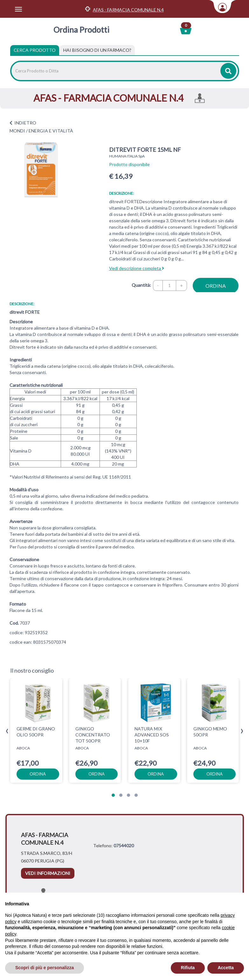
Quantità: (141, 285)
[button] (113, 795)
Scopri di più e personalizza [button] (45, 968)
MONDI (17, 131)
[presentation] (7, 731)
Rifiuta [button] (188, 968)
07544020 (124, 846)
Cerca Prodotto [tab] (35, 50)
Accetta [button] (226, 968)
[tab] (97, 50)
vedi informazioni (48, 873)
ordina (216, 286)
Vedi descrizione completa (137, 268)
